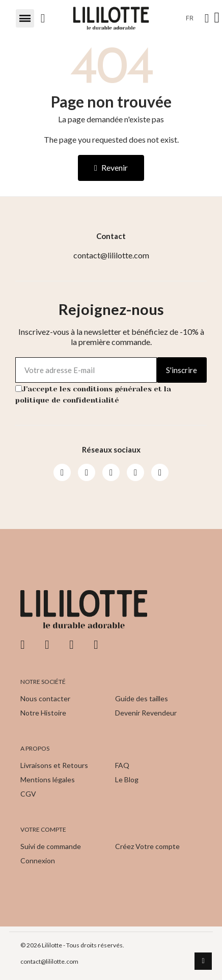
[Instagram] (87, 472)
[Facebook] (62, 472)
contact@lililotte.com (49, 961)
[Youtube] (111, 472)
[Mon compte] (207, 18)
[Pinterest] (135, 472)
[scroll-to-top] (203, 961)
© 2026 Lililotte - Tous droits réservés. (72, 945)
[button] (25, 18)
